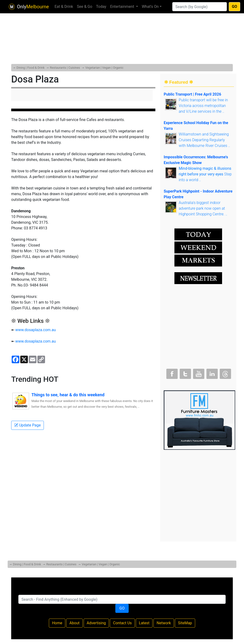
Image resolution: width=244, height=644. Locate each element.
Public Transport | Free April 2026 (192, 94)
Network (164, 623)
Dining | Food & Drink (30, 68)
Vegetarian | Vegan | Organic (104, 68)
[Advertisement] (122, 29)
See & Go (85, 7)
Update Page (28, 425)
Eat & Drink (64, 7)
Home (57, 623)
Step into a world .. (205, 174)
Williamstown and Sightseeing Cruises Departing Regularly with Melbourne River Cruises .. (204, 140)
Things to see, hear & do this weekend (68, 395)
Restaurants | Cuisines (65, 68)
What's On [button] (150, 7)
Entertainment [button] (123, 7)
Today (101, 7)
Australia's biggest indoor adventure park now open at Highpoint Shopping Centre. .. (203, 208)
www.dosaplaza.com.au (36, 330)
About (74, 623)
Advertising (96, 623)
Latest (144, 623)
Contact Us (122, 623)
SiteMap (185, 623)
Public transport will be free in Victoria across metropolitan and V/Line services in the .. (203, 106)
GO (234, 7)
